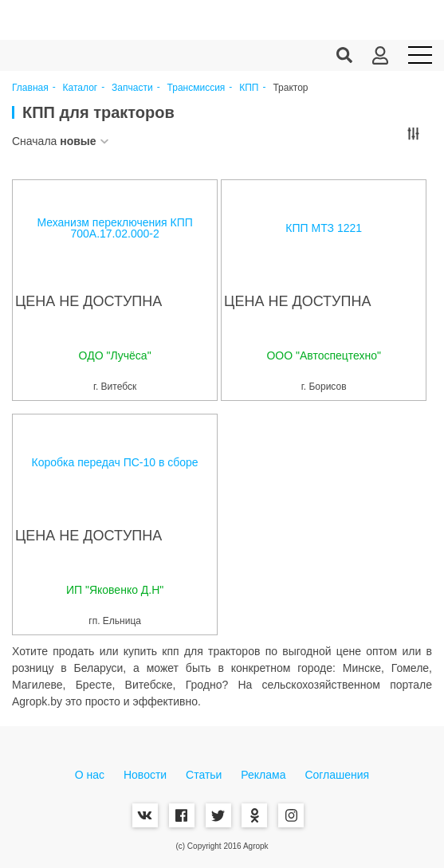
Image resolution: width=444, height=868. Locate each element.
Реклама (263, 775)
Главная (30, 88)
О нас (90, 775)
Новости (145, 775)
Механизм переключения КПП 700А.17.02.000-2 (114, 228)
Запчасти (132, 88)
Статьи (204, 775)
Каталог (81, 88)
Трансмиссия (196, 88)
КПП (249, 88)
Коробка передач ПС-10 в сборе (115, 462)
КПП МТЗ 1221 (324, 228)
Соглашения (337, 775)
